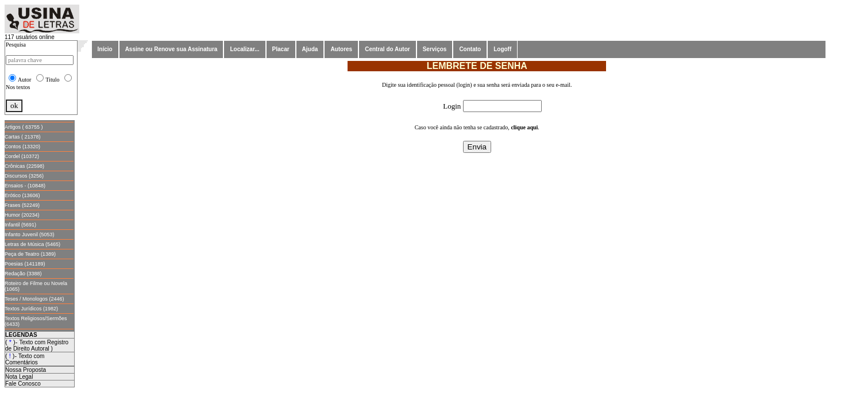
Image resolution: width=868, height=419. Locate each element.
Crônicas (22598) (24, 166)
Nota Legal (19, 377)
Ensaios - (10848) (25, 186)
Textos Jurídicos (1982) (31, 309)
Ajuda (310, 49)
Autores (341, 49)
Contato (470, 49)
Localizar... (244, 49)
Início (105, 49)
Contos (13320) (22, 147)
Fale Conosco (23, 384)
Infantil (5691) (20, 225)
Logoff (502, 49)
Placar (281, 49)
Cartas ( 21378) (23, 137)
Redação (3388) (23, 274)
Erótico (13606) (22, 195)
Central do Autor (387, 49)
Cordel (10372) (22, 156)
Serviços (435, 49)
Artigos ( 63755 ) (24, 127)
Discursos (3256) (24, 176)
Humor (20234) (22, 215)
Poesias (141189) (25, 264)
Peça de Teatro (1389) (30, 254)
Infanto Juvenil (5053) (30, 235)
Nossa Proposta (26, 370)
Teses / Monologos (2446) (34, 299)
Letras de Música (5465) (32, 244)
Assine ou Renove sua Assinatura (171, 49)
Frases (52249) (22, 205)
